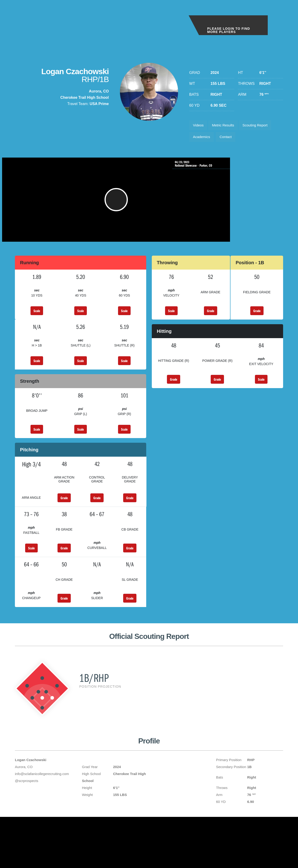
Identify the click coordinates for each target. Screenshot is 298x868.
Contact (229, 139)
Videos (199, 126)
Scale (37, 318)
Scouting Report (260, 126)
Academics (203, 139)
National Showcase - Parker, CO (229, 167)
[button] (96, 205)
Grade (211, 318)
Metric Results (226, 126)
